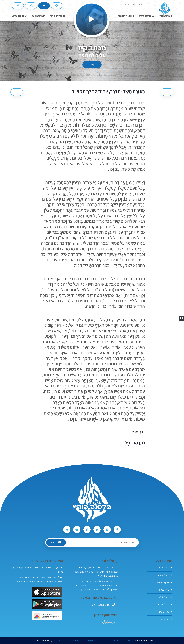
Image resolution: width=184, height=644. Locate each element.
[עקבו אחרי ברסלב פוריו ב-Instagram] (107, 530)
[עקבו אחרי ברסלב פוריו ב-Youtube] (77, 530)
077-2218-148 (101, 605)
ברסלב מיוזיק (165, 575)
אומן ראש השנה (164, 582)
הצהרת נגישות (92, 641)
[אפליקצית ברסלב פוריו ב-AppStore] (47, 592)
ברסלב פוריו (165, 568)
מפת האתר (73, 641)
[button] (181, 318)
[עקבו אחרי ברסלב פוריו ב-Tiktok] (87, 530)
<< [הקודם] (167, 92)
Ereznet (57, 641)
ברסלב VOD (165, 597)
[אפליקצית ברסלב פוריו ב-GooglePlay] (47, 604)
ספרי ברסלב (165, 612)
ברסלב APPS (165, 590)
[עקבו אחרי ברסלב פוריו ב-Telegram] (67, 530)
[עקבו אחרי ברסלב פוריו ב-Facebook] (117, 530)
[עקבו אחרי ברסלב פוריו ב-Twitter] (97, 530)
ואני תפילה (166, 619)
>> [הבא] (17, 92)
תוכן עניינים (92, 65)
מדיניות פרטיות (113, 641)
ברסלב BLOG (165, 604)
